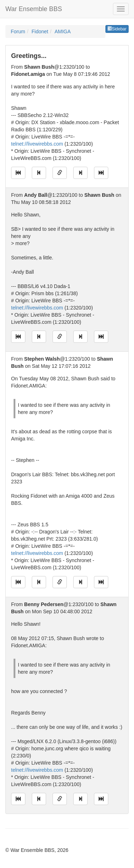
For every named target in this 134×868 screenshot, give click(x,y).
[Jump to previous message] (39, 173)
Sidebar (117, 29)
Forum (18, 31)
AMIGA (63, 31)
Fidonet (40, 31)
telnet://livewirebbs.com (37, 144)
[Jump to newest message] (101, 173)
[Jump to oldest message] (18, 173)
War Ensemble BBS (34, 9)
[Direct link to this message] (60, 173)
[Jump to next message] (80, 173)
